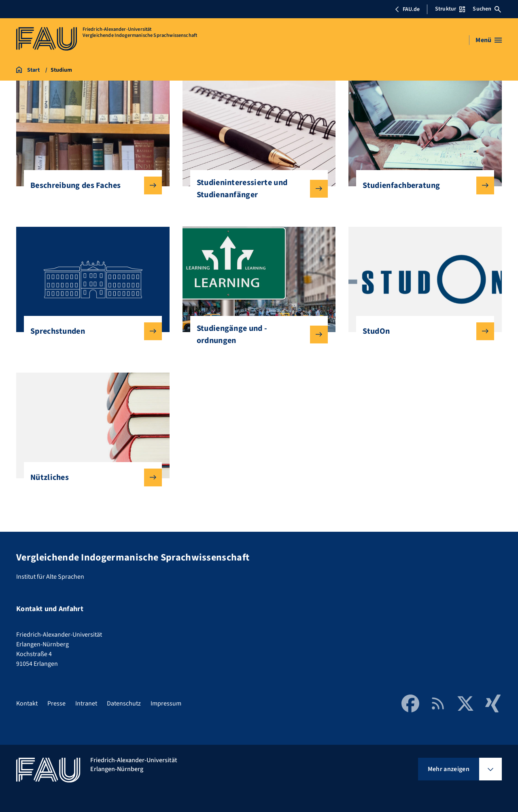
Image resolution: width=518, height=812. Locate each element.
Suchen (487, 9)
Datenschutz (124, 703)
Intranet (86, 703)
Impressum (166, 703)
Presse (56, 703)
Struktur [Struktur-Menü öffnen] (450, 9)
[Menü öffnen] (489, 40)
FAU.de (407, 9)
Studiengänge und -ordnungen (256, 335)
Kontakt (27, 703)
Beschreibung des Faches (90, 185)
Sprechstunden (90, 331)
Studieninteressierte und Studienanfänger (256, 189)
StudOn (422, 331)
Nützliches (90, 477)
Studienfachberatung (422, 185)
